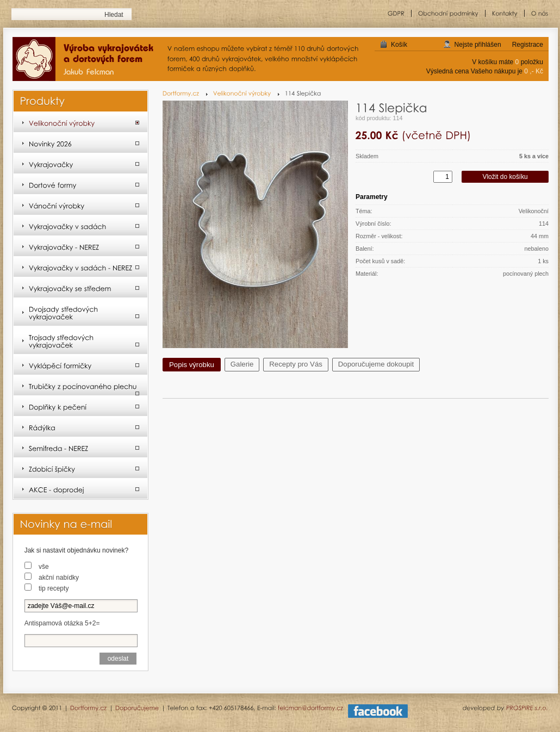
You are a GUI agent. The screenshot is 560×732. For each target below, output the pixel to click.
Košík (399, 45)
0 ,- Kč (534, 71)
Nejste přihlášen (478, 45)
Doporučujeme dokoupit (376, 364)
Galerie (242, 364)
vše (44, 567)
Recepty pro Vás (296, 364)
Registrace (528, 45)
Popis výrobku (192, 365)
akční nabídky (59, 578)
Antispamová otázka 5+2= (62, 623)
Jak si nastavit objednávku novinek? (76, 550)
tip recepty (54, 588)
